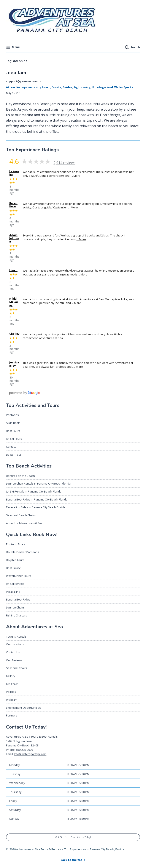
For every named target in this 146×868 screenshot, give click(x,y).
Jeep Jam (16, 73)
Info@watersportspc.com (30, 754)
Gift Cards (12, 684)
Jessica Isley (14, 364)
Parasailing (13, 592)
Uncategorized (102, 87)
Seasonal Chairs (17, 668)
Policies (11, 692)
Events (56, 87)
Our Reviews (14, 660)
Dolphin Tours (15, 560)
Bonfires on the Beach (20, 476)
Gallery (10, 676)
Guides (67, 87)
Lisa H (13, 270)
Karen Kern (13, 205)
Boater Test (13, 455)
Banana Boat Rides (18, 599)
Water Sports (124, 87)
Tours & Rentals (16, 637)
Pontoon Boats (16, 544)
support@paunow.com (22, 81)
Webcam (12, 700)
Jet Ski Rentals (15, 584)
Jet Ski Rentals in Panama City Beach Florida (34, 491)
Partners (12, 715)
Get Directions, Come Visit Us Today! (73, 837)
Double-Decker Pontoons (23, 552)
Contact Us (13, 652)
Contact (11, 447)
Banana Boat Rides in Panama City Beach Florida (37, 499)
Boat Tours (13, 431)
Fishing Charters (17, 615)
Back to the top (72, 860)
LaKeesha (14, 173)
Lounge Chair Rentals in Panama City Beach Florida (38, 483)
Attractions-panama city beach (28, 87)
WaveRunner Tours (19, 576)
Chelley (14, 334)
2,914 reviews (64, 163)
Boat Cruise (13, 568)
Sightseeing (82, 87)
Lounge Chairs (15, 607)
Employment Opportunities (23, 708)
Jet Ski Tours (14, 439)
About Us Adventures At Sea (24, 523)
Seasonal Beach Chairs (21, 515)
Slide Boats (13, 423)
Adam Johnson (14, 238)
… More (76, 176)
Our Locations (15, 644)
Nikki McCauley (14, 302)
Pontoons (12, 415)
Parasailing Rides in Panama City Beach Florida (36, 507)
